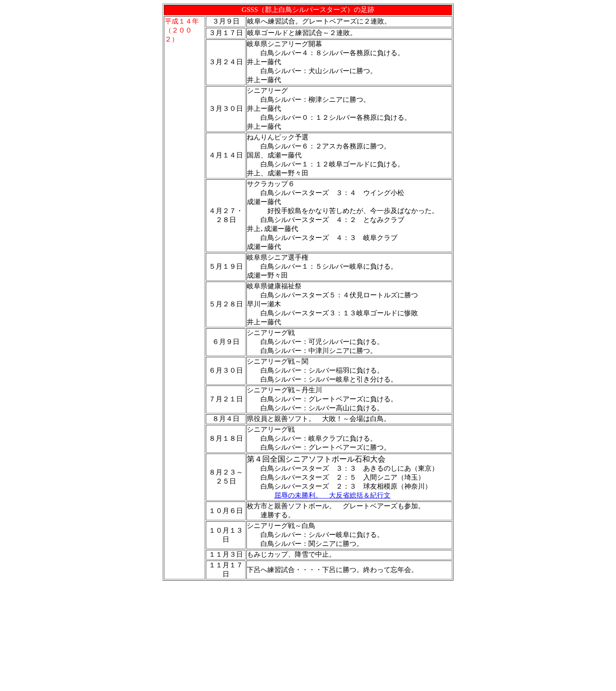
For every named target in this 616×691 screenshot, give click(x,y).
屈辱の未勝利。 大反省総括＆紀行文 (332, 495)
